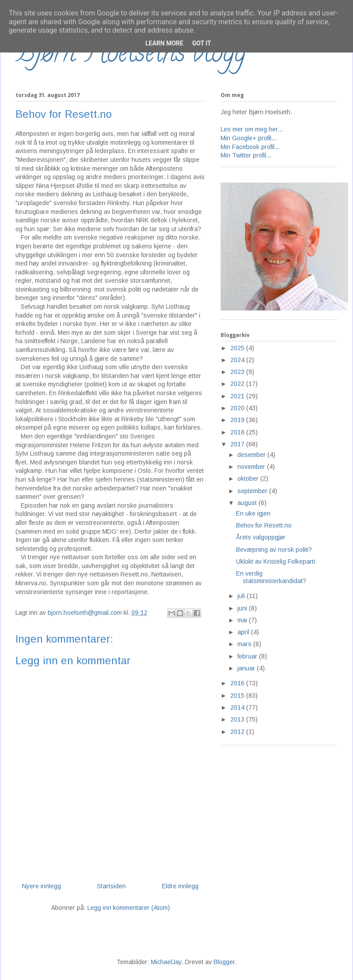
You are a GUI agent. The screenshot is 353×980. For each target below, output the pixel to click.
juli (242, 596)
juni (243, 608)
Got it (201, 43)
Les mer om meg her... (252, 129)
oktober (249, 479)
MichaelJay (166, 962)
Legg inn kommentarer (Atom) (129, 908)
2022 (238, 384)
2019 (238, 420)
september (253, 491)
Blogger (224, 962)
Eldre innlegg (180, 886)
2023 (238, 372)
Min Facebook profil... (250, 147)
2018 (238, 432)
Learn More (164, 43)
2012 (238, 732)
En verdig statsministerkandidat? (271, 577)
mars (245, 644)
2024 (238, 360)
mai (243, 620)
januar (247, 668)
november (252, 467)
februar (248, 656)
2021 (238, 396)
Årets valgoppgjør (261, 537)
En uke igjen (253, 513)
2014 (238, 707)
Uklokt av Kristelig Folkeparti (276, 561)
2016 (238, 683)
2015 (238, 696)
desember (252, 455)
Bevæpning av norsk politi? (274, 550)
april (244, 632)
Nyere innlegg (41, 886)
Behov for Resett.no (264, 525)
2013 (238, 719)
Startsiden (111, 886)
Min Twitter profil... (246, 155)
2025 (238, 348)
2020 (238, 408)
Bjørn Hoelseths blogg (131, 56)
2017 (238, 444)
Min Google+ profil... (249, 138)
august (248, 503)
